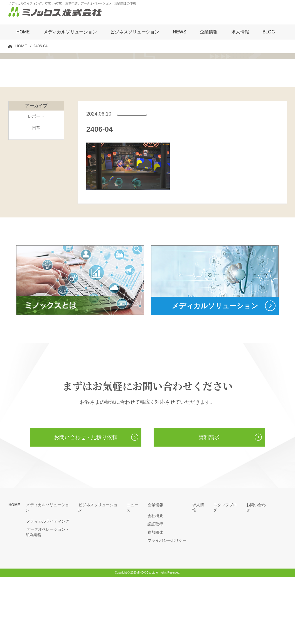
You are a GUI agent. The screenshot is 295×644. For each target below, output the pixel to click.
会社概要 (155, 583)
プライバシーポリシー (167, 608)
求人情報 (240, 32)
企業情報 (155, 572)
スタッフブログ (227, 572)
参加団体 (155, 599)
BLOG (269, 32)
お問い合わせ (258, 572)
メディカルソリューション (49, 572)
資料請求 (209, 504)
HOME (23, 32)
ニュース (134, 572)
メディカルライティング (47, 583)
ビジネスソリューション (135, 32)
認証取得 (155, 591)
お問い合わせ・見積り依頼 (86, 504)
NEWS (180, 32)
